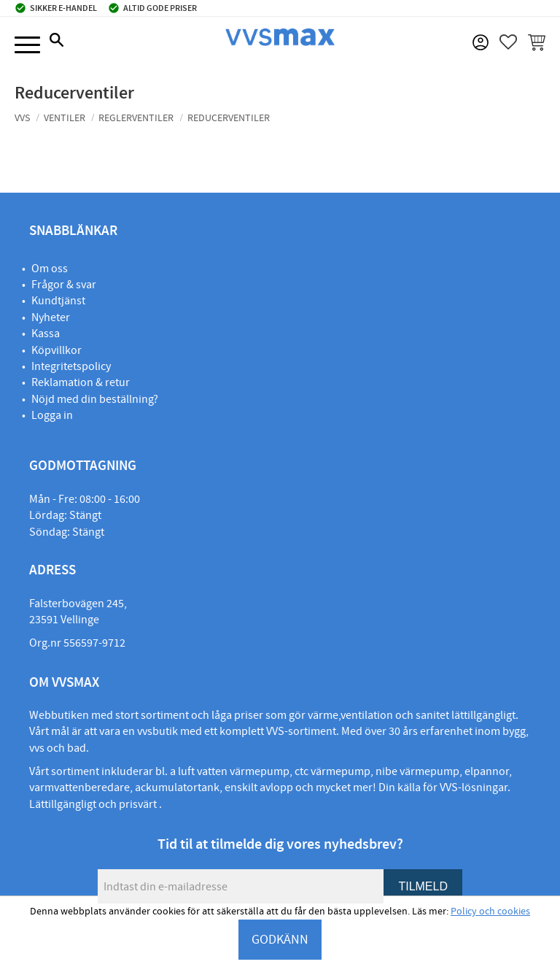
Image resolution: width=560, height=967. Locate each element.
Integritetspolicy (71, 366)
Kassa (46, 334)
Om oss (50, 269)
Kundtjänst (58, 301)
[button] (27, 46)
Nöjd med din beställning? (95, 399)
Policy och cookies (490, 912)
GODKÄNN (280, 940)
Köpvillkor (57, 350)
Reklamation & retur (81, 382)
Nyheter (51, 317)
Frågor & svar (64, 285)
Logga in (52, 415)
